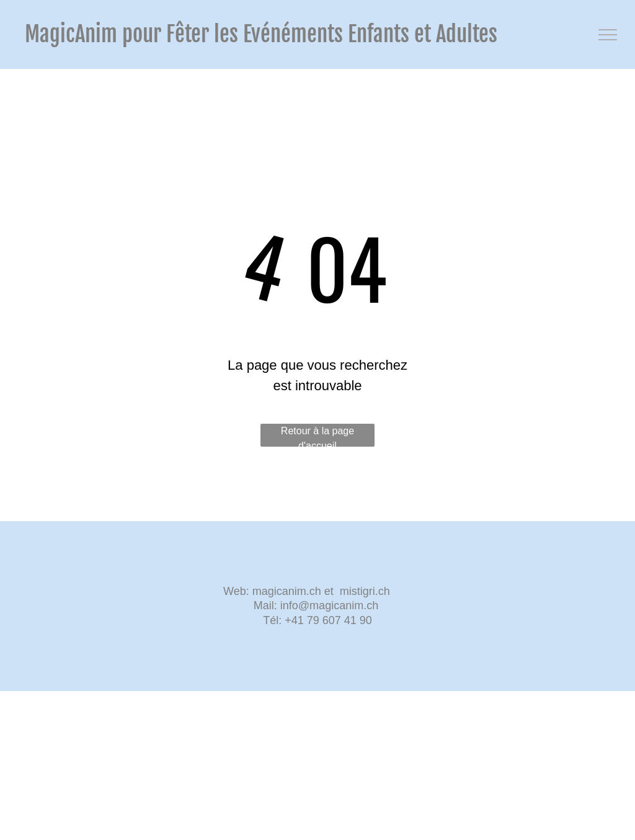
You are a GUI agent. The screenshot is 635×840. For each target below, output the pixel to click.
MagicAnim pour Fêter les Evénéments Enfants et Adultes (261, 34)
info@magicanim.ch (329, 605)
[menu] (608, 35)
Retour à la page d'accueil (317, 436)
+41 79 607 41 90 (328, 620)
